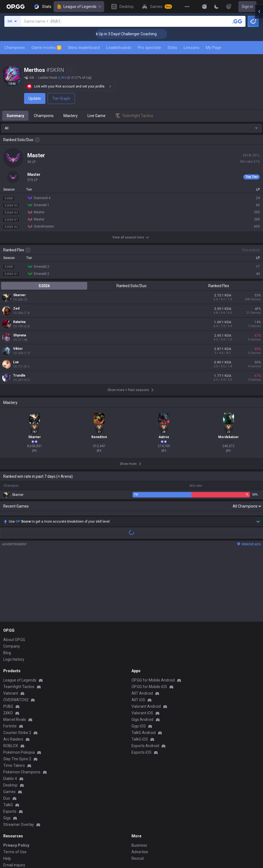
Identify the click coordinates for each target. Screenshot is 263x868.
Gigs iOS (139, 663)
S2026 (44, 286)
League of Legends (79, 7)
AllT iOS (138, 637)
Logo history (14, 596)
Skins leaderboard (84, 48)
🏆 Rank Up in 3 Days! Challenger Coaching (137, 34)
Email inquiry (14, 802)
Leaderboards (119, 48)
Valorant (11, 630)
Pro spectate (149, 48)
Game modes (46, 48)
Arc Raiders (13, 676)
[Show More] (204, 7)
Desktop (10, 722)
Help (7, 795)
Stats (172, 48)
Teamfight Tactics (19, 624)
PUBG (8, 643)
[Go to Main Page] (16, 7)
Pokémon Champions (22, 709)
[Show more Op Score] (258, 458)
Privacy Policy (16, 782)
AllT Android (142, 630)
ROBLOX (11, 683)
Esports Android (145, 683)
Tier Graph (61, 98)
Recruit (138, 795)
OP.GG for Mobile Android (153, 617)
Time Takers (14, 702)
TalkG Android (144, 669)
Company (12, 583)
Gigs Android (142, 656)
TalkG (8, 742)
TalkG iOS (140, 676)
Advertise (140, 789)
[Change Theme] (217, 7)
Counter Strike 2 (17, 669)
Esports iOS (141, 689)
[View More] (187, 7)
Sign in (247, 7)
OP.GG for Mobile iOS (149, 624)
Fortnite (10, 663)
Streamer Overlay (19, 761)
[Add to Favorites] (70, 70)
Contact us (13, 808)
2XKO (8, 650)
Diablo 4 (10, 715)
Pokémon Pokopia (19, 689)
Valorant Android (146, 643)
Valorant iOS (142, 650)
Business (139, 782)
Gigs (7, 755)
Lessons (192, 48)
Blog (7, 590)
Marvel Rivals (15, 656)
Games (9, 729)
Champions (15, 48)
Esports (10, 748)
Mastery (71, 116)
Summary (15, 116)
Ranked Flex (219, 286)
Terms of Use (15, 789)
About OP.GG (14, 576)
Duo (7, 735)
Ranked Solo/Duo (131, 286)
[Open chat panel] (259, 98)
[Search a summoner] (237, 21)
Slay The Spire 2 (17, 696)
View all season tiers (131, 237)
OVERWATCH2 (16, 637)
